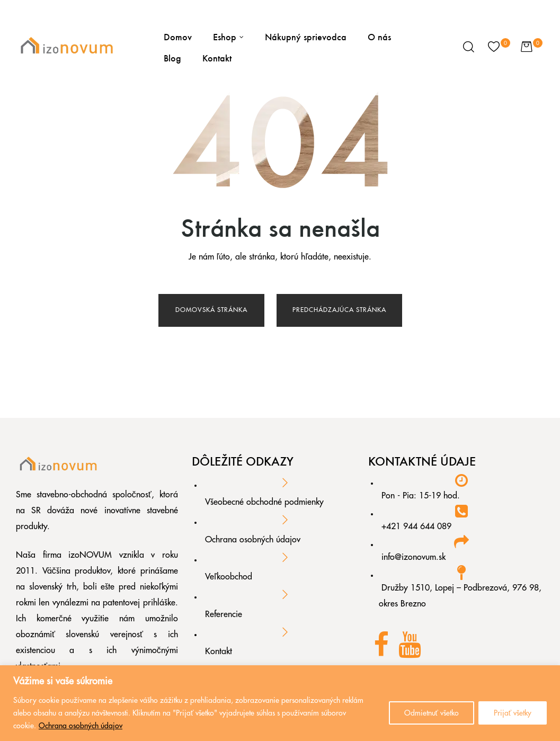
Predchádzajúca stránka (339, 310)
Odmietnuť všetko (432, 713)
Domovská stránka (211, 310)
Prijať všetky (513, 713)
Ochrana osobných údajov (81, 726)
